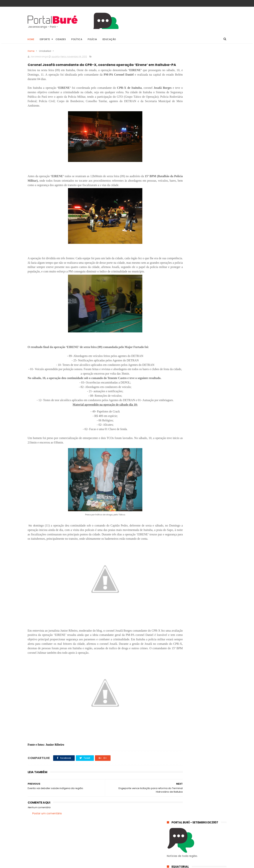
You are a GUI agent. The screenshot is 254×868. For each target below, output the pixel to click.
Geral (172, 296)
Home (31, 39)
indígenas (208, 317)
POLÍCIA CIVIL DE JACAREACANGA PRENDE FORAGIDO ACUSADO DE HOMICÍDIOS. (194, 275)
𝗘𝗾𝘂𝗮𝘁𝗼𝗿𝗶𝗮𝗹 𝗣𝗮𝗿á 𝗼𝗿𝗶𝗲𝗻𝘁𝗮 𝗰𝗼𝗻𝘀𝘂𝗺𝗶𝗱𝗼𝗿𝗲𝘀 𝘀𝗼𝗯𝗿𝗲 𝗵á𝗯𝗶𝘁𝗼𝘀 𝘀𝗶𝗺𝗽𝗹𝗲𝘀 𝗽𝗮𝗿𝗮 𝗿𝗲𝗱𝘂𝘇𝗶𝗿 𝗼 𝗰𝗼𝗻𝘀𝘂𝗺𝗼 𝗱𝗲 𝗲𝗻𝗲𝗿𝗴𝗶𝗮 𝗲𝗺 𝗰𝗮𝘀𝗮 (194, 258)
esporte (197, 303)
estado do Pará (178, 310)
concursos (175, 303)
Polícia (93, 39)
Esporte (45, 39)
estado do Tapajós (180, 317)
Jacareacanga (197, 296)
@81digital (60, 865)
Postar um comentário (47, 847)
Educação (109, 39)
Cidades (61, 39)
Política (77, 39)
